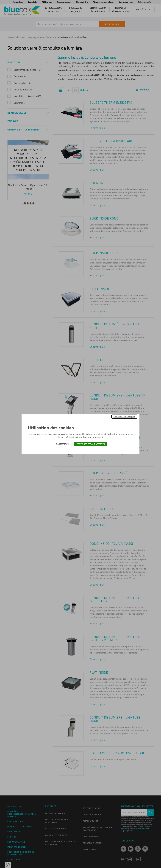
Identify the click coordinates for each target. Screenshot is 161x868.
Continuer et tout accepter (91, 444)
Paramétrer (62, 444)
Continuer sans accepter (124, 417)
